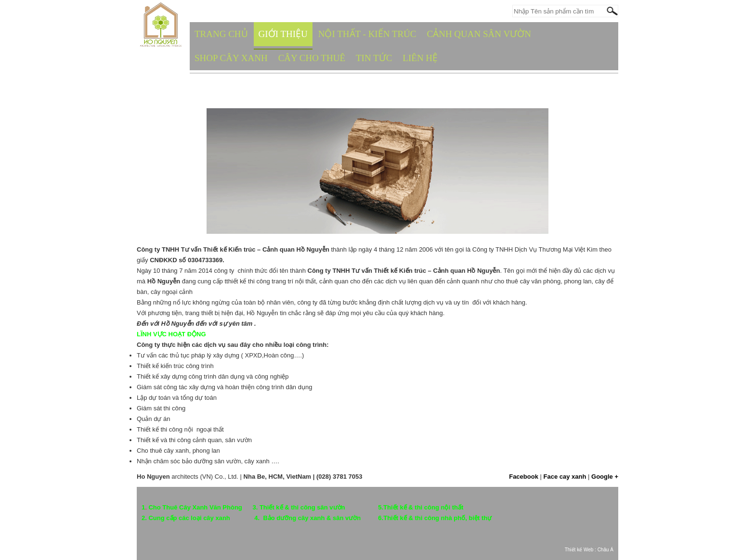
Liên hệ (420, 58)
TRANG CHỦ (221, 34)
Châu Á (605, 550)
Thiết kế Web (579, 550)
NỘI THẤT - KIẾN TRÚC (367, 34)
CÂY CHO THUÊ (312, 58)
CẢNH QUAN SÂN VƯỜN (479, 34)
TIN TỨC (374, 58)
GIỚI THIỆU (283, 34)
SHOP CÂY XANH (231, 58)
